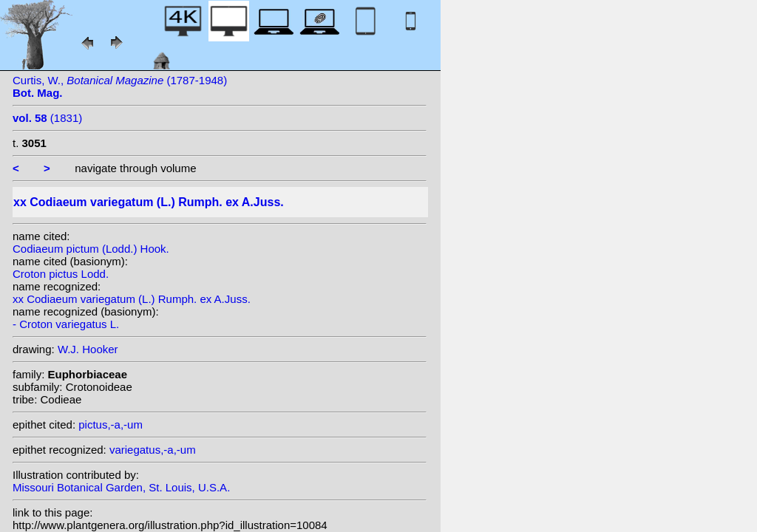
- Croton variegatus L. (66, 324)
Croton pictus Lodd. (61, 274)
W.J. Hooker (88, 349)
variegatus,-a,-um (153, 450)
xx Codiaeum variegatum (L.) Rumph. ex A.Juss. (132, 299)
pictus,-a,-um (111, 424)
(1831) (47, 118)
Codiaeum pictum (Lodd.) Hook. (91, 249)
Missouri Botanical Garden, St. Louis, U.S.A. (121, 487)
